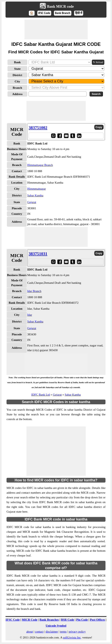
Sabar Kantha (35, 195)
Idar (30, 315)
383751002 (38, 128)
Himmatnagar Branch (40, 165)
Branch (17, 88)
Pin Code (82, 620)
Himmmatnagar (37, 189)
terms (63, 632)
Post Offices (97, 620)
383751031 (38, 254)
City (17, 81)
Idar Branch (34, 291)
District (17, 75)
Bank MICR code (60, 7)
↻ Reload (98, 62)
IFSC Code (44, 13)
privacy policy (77, 632)
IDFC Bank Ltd (40, 395)
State (17, 69)
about (30, 632)
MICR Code (30, 620)
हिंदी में (79, 13)
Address (17, 94)
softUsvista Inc (72, 637)
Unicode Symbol (56, 626)
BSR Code (68, 620)
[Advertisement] (56, 29)
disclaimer (52, 632)
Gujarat (32, 202)
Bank (17, 62)
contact (39, 632)
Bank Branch (63, 13)
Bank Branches (49, 620)
